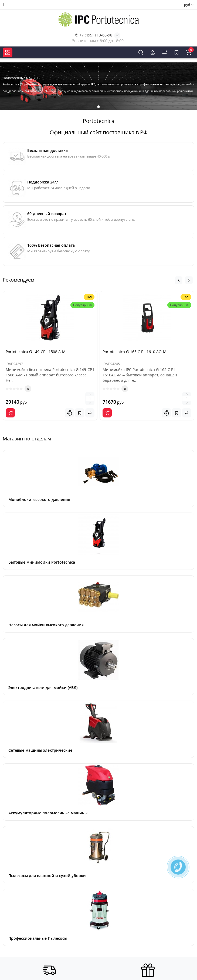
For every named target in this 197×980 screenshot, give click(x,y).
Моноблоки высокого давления (39, 499)
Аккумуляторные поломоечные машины (48, 813)
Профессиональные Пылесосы (38, 938)
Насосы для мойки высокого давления (46, 625)
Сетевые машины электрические (40, 750)
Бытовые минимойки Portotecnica (42, 562)
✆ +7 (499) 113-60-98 (94, 35)
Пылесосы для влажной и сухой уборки (47, 876)
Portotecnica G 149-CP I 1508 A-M (36, 352)
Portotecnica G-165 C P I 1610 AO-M (135, 352)
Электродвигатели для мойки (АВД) (43, 688)
